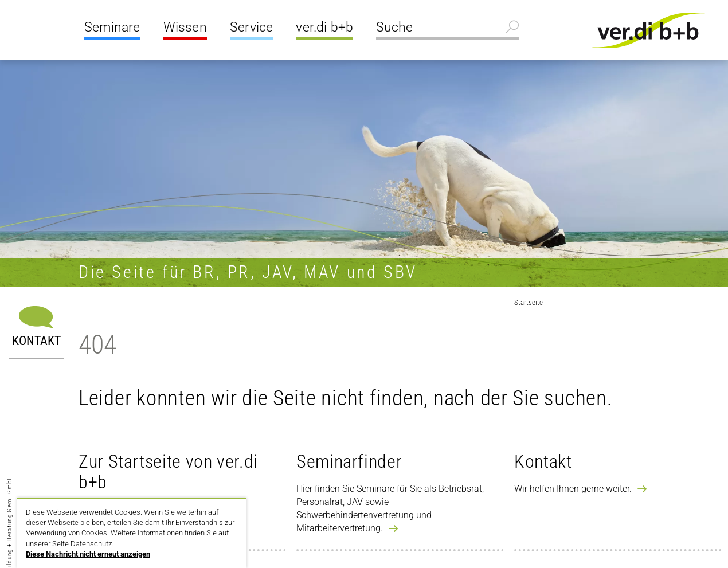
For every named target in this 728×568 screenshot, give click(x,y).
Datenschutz (91, 544)
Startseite (529, 302)
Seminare (112, 27)
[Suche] (448, 29)
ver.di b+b (324, 27)
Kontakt (36, 340)
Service (251, 27)
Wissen (185, 27)
